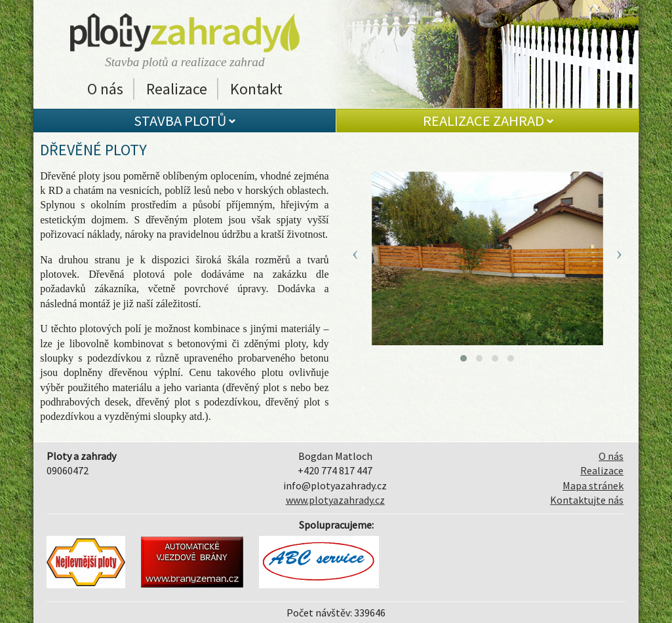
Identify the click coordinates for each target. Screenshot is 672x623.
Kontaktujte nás (587, 500)
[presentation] (355, 253)
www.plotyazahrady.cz (335, 500)
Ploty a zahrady (185, 33)
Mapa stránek (593, 485)
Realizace (177, 89)
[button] (464, 358)
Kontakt (256, 89)
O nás (105, 89)
